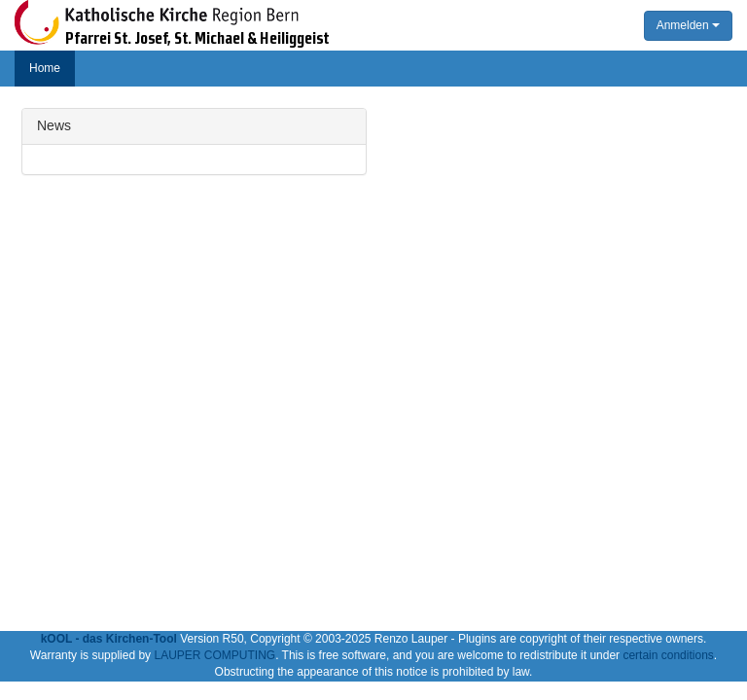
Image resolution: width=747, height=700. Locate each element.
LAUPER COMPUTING (214, 655)
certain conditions (668, 655)
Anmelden (688, 25)
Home (45, 68)
